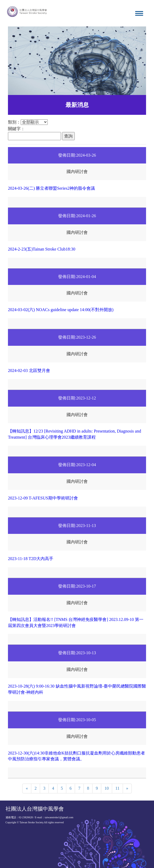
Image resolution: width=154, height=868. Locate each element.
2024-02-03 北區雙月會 (29, 371)
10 (107, 788)
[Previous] (27, 789)
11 (117, 788)
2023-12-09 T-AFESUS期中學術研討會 (43, 498)
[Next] (127, 789)
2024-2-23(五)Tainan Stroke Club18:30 (42, 249)
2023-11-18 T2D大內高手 (31, 559)
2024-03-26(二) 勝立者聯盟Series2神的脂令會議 (51, 188)
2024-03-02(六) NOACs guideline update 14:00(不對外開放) (61, 310)
